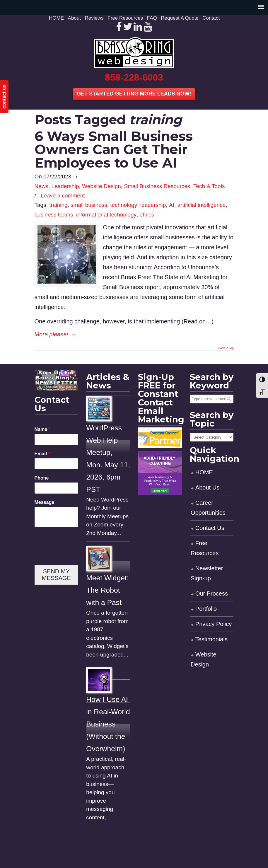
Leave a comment (63, 196)
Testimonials (211, 639)
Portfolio (206, 609)
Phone (42, 478)
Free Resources (125, 18)
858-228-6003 (134, 77)
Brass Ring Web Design (134, 53)
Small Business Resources (157, 186)
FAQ (152, 18)
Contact (211, 18)
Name (42, 429)
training (58, 205)
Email (42, 454)
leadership (153, 205)
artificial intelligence (201, 205)
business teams (54, 215)
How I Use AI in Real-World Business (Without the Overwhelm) (108, 724)
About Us (207, 487)
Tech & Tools (209, 186)
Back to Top (226, 348)
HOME (56, 18)
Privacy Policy (214, 624)
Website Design (101, 186)
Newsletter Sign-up (207, 573)
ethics (147, 215)
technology (124, 205)
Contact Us (210, 528)
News (42, 186)
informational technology (106, 215)
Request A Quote (180, 18)
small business (89, 205)
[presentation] (79, 555)
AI (172, 205)
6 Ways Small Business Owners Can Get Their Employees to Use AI (114, 149)
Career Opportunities (208, 508)
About (74, 18)
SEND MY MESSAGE (56, 575)
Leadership (65, 186)
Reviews (94, 18)
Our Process (212, 594)
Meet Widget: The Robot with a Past (107, 590)
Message (45, 502)
